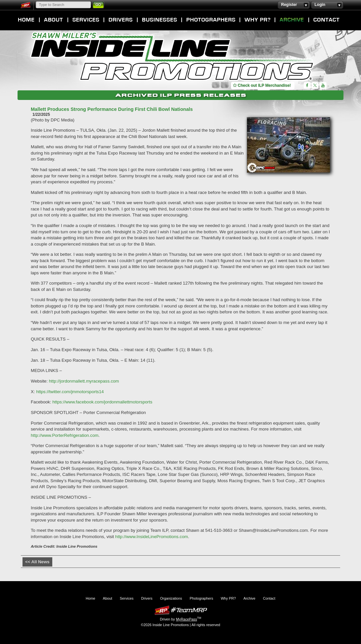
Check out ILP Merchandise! (262, 85)
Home (26, 20)
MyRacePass (181, 610)
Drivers (121, 20)
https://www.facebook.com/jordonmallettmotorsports (102, 402)
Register (294, 5)
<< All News (37, 562)
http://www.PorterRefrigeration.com (65, 435)
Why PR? (257, 20)
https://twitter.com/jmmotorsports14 (70, 392)
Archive (292, 20)
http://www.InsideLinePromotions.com (152, 537)
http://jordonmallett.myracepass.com (84, 381)
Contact (327, 20)
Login (327, 5)
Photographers (211, 20)
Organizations (159, 20)
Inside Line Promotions (172, 57)
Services (86, 20)
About (54, 20)
